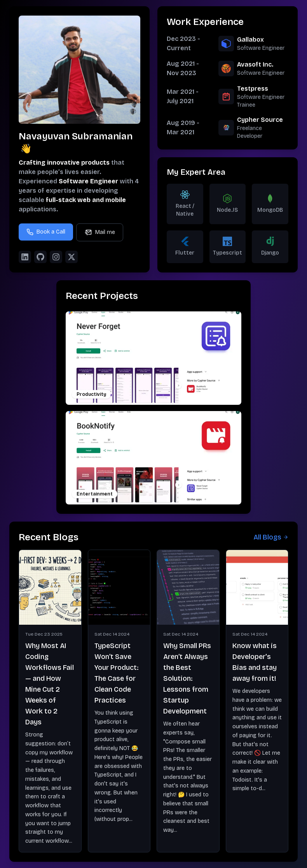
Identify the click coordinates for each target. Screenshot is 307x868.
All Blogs (271, 537)
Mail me (100, 232)
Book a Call (46, 232)
